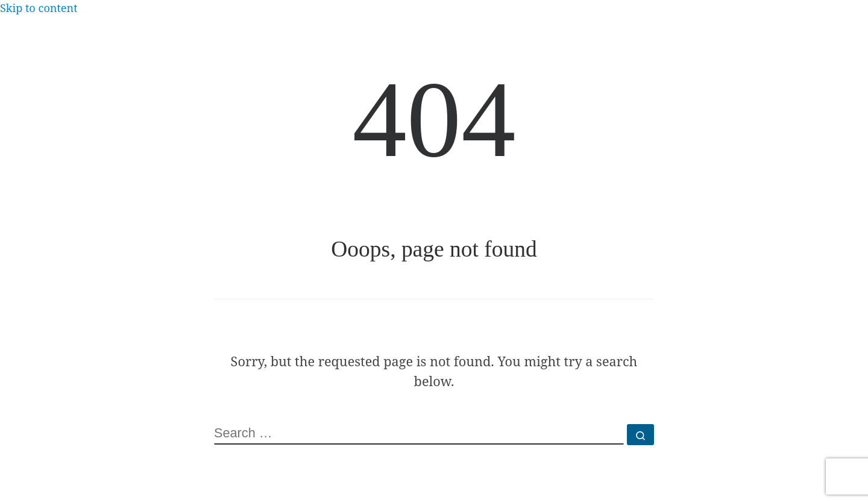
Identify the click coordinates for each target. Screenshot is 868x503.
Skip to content (39, 8)
